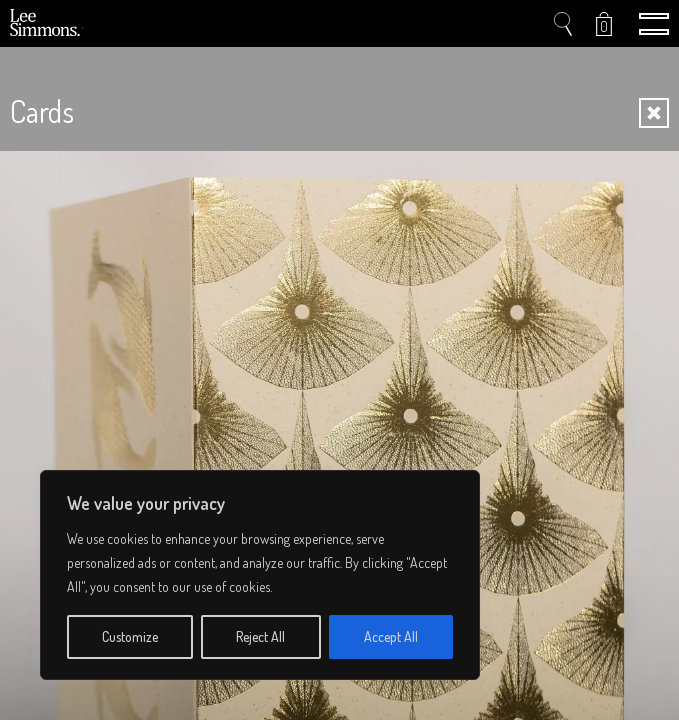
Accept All (391, 636)
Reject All (260, 636)
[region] (260, 575)
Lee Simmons (47, 24)
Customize (130, 636)
